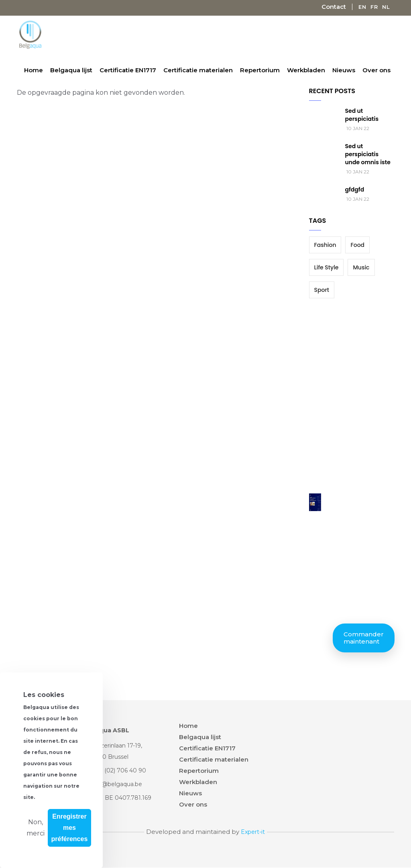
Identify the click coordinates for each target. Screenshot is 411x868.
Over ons (376, 70)
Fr (374, 7)
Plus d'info (55, 797)
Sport (322, 290)
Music (361, 267)
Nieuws (344, 70)
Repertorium (260, 70)
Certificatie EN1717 (128, 70)
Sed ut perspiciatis (362, 115)
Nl (386, 7)
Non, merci (36, 828)
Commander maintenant (364, 638)
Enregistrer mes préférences (70, 828)
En (362, 7)
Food (357, 245)
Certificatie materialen (198, 70)
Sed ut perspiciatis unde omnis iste (368, 154)
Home (34, 70)
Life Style (327, 267)
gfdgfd (355, 189)
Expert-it (253, 832)
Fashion (325, 245)
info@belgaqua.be (117, 784)
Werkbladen (306, 70)
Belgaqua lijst (71, 70)
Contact (334, 7)
